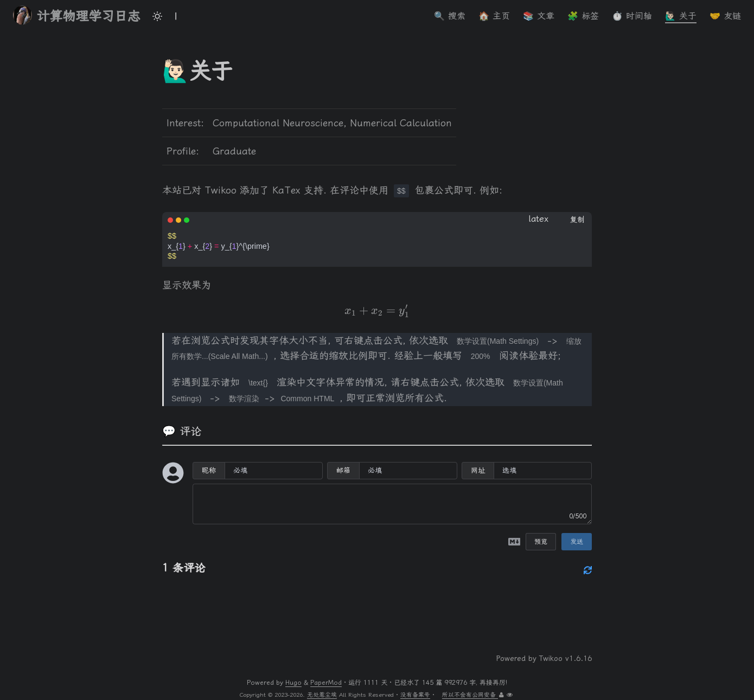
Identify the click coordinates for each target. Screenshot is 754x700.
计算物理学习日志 (77, 15)
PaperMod (326, 683)
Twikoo (551, 658)
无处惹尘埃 (322, 695)
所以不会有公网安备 (470, 695)
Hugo (293, 683)
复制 (577, 220)
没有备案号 (415, 695)
